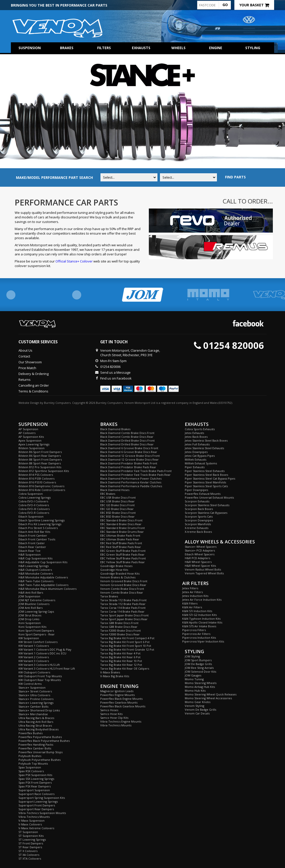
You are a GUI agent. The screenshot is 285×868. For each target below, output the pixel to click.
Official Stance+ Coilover (74, 261)
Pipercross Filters (194, 630)
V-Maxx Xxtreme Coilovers (36, 828)
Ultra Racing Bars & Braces (36, 718)
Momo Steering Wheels (201, 683)
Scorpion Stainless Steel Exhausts (207, 505)
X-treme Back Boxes (198, 532)
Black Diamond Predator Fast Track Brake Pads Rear (135, 475)
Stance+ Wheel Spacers (201, 547)
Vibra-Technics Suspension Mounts (42, 813)
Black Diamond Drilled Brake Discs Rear (127, 444)
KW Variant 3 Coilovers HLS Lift (39, 665)
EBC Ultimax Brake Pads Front (120, 535)
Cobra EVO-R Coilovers (34, 513)
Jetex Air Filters (192, 592)
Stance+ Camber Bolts (33, 706)
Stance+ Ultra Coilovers (34, 695)
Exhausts (141, 48)
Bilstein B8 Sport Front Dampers (40, 459)
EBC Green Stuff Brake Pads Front (123, 551)
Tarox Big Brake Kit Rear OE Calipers (125, 668)
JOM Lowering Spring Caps (36, 611)
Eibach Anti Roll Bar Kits (34, 532)
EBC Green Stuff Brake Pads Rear (122, 554)
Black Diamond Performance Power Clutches (131, 478)
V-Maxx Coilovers (30, 824)
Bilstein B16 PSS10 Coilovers (37, 482)
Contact (24, 356)
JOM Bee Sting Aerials (199, 668)
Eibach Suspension (31, 516)
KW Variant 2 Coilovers (34, 657)
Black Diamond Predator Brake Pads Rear (128, 467)
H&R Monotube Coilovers (36, 573)
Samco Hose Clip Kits (114, 718)
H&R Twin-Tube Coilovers (36, 581)
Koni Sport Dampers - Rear (37, 634)
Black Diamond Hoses (115, 490)
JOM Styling (192, 656)
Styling (253, 48)
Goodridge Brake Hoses (116, 566)
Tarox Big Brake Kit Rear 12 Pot (121, 665)
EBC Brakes (108, 494)
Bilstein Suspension (32, 448)
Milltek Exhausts (196, 459)
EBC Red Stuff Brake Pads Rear (121, 547)
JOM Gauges (193, 675)
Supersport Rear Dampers (36, 809)
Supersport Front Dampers (37, 805)
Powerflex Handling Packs (36, 744)
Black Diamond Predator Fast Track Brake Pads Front (136, 471)
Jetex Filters (190, 588)
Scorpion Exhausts (197, 501)
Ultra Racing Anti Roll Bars (36, 722)
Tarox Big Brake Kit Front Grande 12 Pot (127, 649)
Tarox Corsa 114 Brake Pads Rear (122, 611)
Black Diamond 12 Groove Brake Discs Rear (129, 459)
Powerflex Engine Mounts (117, 695)
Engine (216, 48)
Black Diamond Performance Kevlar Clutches (131, 482)
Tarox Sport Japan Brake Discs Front (124, 615)
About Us (25, 350)
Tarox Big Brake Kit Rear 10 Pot (121, 661)
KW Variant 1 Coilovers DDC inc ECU (42, 653)
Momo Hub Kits (195, 691)
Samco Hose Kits (111, 714)
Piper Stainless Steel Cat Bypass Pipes (210, 478)
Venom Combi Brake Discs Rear (122, 592)
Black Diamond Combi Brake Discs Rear (127, 437)
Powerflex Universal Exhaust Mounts (209, 497)
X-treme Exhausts (197, 528)
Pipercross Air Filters (196, 634)
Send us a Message (115, 372)
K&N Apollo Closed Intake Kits (202, 622)
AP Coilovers (27, 433)
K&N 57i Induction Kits (197, 611)
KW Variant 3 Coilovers (34, 661)
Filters (104, 48)
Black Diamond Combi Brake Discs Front (127, 433)
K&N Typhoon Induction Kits (201, 619)
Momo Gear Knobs (198, 702)
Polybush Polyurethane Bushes (39, 760)
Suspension (30, 48)
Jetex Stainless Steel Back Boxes (206, 440)
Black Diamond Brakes (115, 429)
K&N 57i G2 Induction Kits (199, 615)
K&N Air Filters (192, 607)
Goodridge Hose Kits (114, 570)
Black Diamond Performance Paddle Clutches (131, 486)
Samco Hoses (109, 710)
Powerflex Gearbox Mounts (119, 702)
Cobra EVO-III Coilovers (34, 509)
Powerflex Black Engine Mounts (121, 699)
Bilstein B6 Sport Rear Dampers (40, 456)
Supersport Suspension (34, 790)
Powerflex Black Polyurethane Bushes (44, 741)
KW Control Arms (30, 684)
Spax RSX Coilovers (31, 771)
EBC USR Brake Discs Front (118, 497)
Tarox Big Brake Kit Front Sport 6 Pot (125, 642)
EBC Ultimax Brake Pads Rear (120, 539)
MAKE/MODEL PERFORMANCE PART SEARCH (54, 177)
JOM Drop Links (29, 619)
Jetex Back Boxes (196, 437)
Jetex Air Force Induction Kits (202, 600)
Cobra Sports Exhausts (200, 429)
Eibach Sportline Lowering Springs (42, 520)
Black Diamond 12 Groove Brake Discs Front (130, 456)
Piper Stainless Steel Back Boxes (206, 475)
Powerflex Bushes (30, 733)
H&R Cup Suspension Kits (35, 558)
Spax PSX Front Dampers (35, 782)
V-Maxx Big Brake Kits (115, 676)
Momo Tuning (194, 679)
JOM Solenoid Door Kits (200, 672)
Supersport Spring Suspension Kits (42, 798)
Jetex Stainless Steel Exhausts (204, 448)
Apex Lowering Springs (34, 444)
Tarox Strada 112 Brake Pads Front (123, 600)
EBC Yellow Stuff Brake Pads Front (123, 558)
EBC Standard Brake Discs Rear (121, 524)
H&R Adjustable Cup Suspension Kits (43, 562)
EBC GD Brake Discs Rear (117, 509)
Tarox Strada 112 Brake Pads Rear (123, 604)
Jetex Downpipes (196, 452)
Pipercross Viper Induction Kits (203, 641)
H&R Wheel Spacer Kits (200, 566)
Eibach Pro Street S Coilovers (38, 528)
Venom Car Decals (197, 713)
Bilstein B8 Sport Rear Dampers (40, 463)
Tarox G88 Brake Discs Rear (119, 627)
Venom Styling (195, 706)
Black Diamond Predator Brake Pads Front (129, 463)
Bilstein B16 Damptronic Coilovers (41, 486)
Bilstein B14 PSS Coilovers (36, 475)
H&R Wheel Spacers (198, 562)
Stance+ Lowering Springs (36, 703)
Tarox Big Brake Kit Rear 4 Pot (120, 653)
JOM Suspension (29, 596)
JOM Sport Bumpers (198, 660)
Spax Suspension (30, 767)
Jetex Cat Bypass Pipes (200, 456)
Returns (25, 380)
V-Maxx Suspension (32, 820)
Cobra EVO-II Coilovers (34, 505)
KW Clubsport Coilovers (34, 672)
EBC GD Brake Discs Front (117, 505)
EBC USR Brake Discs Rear (117, 501)
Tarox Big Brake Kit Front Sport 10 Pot (126, 646)
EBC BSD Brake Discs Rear (117, 516)
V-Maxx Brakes (110, 672)
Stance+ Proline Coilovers (36, 699)
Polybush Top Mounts (33, 763)
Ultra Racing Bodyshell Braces (38, 729)
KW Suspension (29, 638)
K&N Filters (190, 603)
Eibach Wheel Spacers (200, 554)
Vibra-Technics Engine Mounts (121, 721)
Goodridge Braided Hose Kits (120, 573)
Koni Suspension (30, 623)
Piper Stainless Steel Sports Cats (206, 486)
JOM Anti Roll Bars (30, 608)
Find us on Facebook (116, 378)
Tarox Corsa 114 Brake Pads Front (123, 608)
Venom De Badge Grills (200, 710)
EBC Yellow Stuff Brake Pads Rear (123, 562)
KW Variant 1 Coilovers (34, 646)
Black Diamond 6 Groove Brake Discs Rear (129, 452)
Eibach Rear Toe (29, 551)
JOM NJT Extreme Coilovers (37, 600)
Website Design (29, 403)
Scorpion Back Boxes (199, 509)
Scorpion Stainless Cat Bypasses (206, 513)
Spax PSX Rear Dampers (35, 786)
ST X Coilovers (28, 851)
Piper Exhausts (195, 467)
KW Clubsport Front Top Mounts (40, 676)
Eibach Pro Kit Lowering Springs (40, 524)
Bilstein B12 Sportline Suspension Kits (44, 471)
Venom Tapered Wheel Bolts (204, 573)
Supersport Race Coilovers (36, 794)
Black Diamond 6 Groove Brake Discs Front (129, 448)
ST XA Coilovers (29, 855)
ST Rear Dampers (30, 847)
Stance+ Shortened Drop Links (39, 710)
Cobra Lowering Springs (35, 497)
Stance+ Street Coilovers (35, 691)
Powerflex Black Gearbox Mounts (123, 706)
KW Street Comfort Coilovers (38, 642)
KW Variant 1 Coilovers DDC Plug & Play (45, 649)
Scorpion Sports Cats (199, 516)
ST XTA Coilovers (30, 858)
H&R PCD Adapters (197, 558)
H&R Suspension (30, 554)
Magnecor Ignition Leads (117, 691)
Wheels (178, 48)
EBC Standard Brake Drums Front (123, 528)
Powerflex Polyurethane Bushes (40, 737)
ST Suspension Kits (31, 836)
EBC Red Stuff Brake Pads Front (121, 543)
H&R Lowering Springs (34, 566)
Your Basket (254, 5)
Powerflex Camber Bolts (35, 748)
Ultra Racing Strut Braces (35, 725)
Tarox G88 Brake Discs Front (119, 623)
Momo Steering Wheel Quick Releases (211, 694)
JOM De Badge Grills (198, 664)
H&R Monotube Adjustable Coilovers (43, 577)
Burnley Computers (57, 403)
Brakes (67, 48)
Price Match (27, 368)
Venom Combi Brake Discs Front (122, 589)
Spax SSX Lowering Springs (36, 779)
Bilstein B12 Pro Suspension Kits (40, 467)
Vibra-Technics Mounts (34, 817)
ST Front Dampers (31, 843)
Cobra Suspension (31, 494)
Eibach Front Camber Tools (37, 539)
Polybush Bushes (30, 756)
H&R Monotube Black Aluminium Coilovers (47, 589)
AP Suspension (28, 429)
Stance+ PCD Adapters (200, 550)
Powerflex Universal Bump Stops (40, 752)
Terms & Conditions (33, 391)
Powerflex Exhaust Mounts (203, 494)
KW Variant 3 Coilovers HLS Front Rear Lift (47, 668)
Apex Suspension (30, 440)
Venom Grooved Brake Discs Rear (123, 585)
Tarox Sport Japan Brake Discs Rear (124, 619)
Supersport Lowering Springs (38, 801)
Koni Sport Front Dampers (36, 630)
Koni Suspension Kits (32, 627)
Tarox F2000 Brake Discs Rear (120, 634)
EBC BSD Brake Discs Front (118, 513)
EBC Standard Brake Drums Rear (122, 532)
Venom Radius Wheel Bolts (203, 569)
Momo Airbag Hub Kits (200, 687)
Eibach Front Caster (32, 543)
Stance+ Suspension (32, 687)
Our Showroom (30, 362)
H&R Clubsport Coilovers (35, 570)
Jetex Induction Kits (195, 596)
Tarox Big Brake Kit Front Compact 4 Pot (127, 638)
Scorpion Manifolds (198, 524)
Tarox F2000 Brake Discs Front (120, 630)
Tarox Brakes (109, 596)
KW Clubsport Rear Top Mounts (40, 680)
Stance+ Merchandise (33, 714)
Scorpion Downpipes (199, 520)
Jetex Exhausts (194, 433)
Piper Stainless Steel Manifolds (205, 482)
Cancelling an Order (34, 385)
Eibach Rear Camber (32, 547)
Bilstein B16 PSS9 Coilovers (36, 478)
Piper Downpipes (196, 490)
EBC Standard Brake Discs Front (121, 520)
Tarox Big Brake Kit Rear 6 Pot (120, 657)
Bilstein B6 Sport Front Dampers (40, 452)
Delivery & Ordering (34, 374)
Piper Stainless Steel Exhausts (205, 471)
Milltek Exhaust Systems (201, 463)
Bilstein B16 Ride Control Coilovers (42, 490)
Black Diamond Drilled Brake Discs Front (127, 440)
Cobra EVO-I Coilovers (33, 501)
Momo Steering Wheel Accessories (208, 698)
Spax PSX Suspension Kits (35, 775)
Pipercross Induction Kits (199, 638)
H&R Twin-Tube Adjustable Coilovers (43, 585)
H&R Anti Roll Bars (31, 592)
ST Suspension (28, 832)
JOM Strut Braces (30, 615)
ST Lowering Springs (32, 839)
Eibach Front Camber (33, 535)
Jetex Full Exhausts (197, 444)
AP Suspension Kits (31, 437)
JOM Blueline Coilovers (34, 604)
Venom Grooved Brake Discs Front (124, 581)
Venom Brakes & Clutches (118, 577)
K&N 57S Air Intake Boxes (199, 626)
